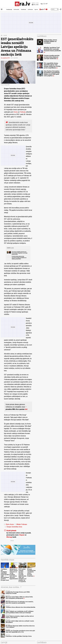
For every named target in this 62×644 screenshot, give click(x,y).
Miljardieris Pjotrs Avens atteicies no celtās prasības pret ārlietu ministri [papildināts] (14, 574)
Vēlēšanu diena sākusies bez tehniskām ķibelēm (20, 607)
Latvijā (5, 35)
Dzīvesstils (16, 9)
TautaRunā (23, 9)
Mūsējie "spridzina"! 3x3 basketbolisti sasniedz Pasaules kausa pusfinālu (52, 49)
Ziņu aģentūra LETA (5, 58)
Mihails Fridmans (21, 524)
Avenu (16, 112)
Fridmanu (23, 112)
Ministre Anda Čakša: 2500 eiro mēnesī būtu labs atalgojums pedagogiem (19, 597)
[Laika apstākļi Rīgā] (44, 4)
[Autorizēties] (60, 9)
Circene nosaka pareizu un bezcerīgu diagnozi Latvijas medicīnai (20, 253)
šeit (26, 409)
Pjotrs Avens (9, 524)
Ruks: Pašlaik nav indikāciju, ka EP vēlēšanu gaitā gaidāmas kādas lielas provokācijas (20, 612)
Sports (36, 9)
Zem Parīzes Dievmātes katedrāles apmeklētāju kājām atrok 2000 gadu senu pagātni (52, 73)
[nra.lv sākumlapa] (23, 4)
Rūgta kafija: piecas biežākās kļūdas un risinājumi (50, 41)
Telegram (22, 535)
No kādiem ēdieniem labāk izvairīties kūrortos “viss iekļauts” (20, 626)
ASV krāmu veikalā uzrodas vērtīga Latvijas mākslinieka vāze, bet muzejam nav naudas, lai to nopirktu (22, 575)
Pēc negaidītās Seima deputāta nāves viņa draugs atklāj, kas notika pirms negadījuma (52, 65)
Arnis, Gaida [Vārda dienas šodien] (35, 5)
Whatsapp (9, 537)
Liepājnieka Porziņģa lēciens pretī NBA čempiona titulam (18, 593)
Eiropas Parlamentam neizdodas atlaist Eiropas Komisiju (31, 572)
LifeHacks (30, 9)
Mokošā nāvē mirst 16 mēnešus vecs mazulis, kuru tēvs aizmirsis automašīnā (20, 602)
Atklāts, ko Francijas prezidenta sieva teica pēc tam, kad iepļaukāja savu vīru (20, 631)
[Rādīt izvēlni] (2, 9)
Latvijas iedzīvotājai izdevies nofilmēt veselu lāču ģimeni (20, 622)
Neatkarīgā (9, 9)
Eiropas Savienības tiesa (13, 527)
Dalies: (12, 541)
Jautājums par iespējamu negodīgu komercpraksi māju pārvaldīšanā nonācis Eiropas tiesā (5, 575)
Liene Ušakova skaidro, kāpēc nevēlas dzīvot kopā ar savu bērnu (20, 617)
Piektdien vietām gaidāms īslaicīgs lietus (19, 636)
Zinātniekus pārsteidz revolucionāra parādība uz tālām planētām (19, 258)
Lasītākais (42, 36)
